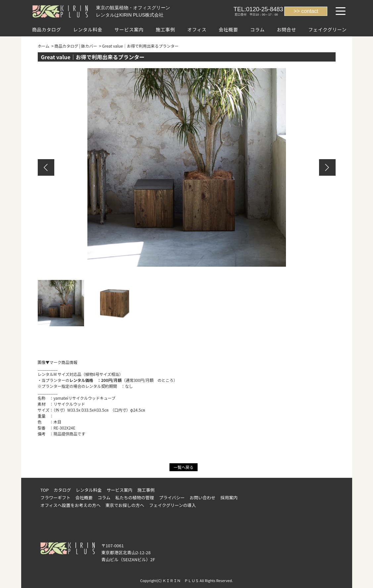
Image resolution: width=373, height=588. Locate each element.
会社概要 (229, 29)
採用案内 (229, 498)
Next (327, 167)
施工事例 (165, 29)
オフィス (197, 29)
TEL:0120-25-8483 (258, 9)
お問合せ (286, 29)
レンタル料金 (88, 29)
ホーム (44, 46)
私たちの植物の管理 (135, 498)
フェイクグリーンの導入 (173, 505)
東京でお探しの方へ (125, 505)
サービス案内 (129, 29)
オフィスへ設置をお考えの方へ (70, 505)
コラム (257, 29)
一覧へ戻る (183, 467)
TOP (45, 490)
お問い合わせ (203, 498)
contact (310, 11)
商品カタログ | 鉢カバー (76, 46)
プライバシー (172, 498)
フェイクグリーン (327, 29)
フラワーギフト (55, 498)
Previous (46, 167)
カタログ (62, 490)
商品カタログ (47, 29)
